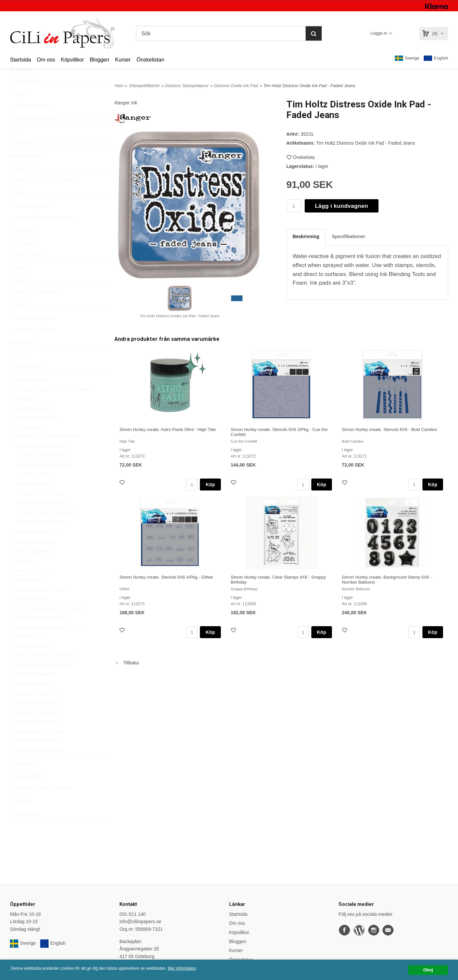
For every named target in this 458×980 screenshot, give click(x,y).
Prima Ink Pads (30, 615)
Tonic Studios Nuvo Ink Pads (44, 671)
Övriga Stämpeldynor (36, 756)
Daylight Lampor (27, 172)
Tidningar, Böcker (28, 792)
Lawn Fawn (28, 596)
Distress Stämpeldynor (39, 462)
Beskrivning (306, 236)
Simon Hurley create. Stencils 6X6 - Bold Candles (389, 429)
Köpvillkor (72, 60)
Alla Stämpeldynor (33, 424)
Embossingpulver (34, 558)
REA (17, 109)
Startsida (20, 60)
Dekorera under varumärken (41, 197)
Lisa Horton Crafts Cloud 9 (41, 605)
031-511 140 (133, 914)
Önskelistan (150, 60)
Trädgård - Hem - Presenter (40, 804)
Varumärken (24, 97)
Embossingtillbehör (34, 567)
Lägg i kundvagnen (342, 206)
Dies (17, 209)
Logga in (379, 33)
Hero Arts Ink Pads (33, 586)
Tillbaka (127, 663)
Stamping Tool (29, 652)
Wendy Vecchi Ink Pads (38, 747)
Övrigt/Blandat (25, 829)
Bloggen (100, 60)
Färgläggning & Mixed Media (42, 234)
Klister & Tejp (25, 271)
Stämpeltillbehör (29, 395)
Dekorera (22, 184)
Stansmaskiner (27, 383)
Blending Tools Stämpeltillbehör (46, 452)
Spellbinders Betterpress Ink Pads (49, 643)
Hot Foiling (23, 259)
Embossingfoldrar (30, 221)
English (436, 58)
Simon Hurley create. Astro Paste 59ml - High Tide (168, 429)
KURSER (20, 284)
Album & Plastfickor (32, 134)
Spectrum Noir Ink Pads (41, 633)
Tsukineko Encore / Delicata (43, 681)
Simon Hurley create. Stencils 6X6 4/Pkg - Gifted (166, 577)
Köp (210, 485)
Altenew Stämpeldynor (37, 434)
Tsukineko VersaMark (36, 737)
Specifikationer (349, 236)
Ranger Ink (126, 103)
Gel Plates (25, 577)
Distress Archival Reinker (44, 481)
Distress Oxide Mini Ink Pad (47, 528)
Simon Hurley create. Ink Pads (47, 624)
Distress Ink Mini (35, 490)
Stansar (20, 370)
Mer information (201, 969)
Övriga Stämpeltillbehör (38, 766)
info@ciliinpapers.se (140, 921)
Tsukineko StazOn (33, 700)
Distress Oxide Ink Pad (42, 518)
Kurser (123, 60)
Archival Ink (28, 443)
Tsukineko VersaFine (35, 718)
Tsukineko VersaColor (36, 709)
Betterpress (24, 159)
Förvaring (22, 246)
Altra (15, 147)
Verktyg (20, 817)
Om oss (46, 60)
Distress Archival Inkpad (43, 471)
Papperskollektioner (32, 333)
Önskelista (301, 157)
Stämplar (21, 779)
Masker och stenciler (33, 308)
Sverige (407, 58)
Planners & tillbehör (32, 346)
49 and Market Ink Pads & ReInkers (53, 405)
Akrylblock (25, 415)
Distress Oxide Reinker (42, 537)
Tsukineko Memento (35, 690)
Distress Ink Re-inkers (41, 509)
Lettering (19, 296)
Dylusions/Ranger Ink (36, 548)
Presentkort (22, 358)
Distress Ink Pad (35, 499)
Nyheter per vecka (32, 122)
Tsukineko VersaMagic (37, 728)
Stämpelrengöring (32, 662)
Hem (119, 86)
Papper (19, 321)
